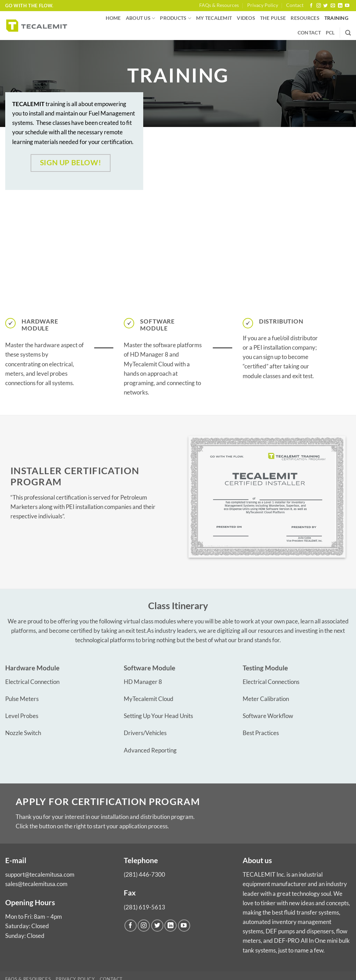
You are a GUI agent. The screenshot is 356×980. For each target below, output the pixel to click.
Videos (246, 18)
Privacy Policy (263, 5)
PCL (330, 33)
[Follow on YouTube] (347, 6)
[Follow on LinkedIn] (340, 6)
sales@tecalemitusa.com (36, 884)
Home (113, 18)
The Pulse (273, 18)
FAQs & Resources (219, 5)
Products (176, 18)
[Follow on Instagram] (319, 6)
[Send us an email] (333, 6)
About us (141, 18)
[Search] (348, 33)
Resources (305, 18)
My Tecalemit (214, 18)
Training (336, 18)
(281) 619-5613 (144, 907)
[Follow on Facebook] (311, 6)
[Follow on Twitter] (326, 6)
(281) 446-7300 (144, 874)
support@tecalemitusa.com (40, 874)
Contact (295, 5)
